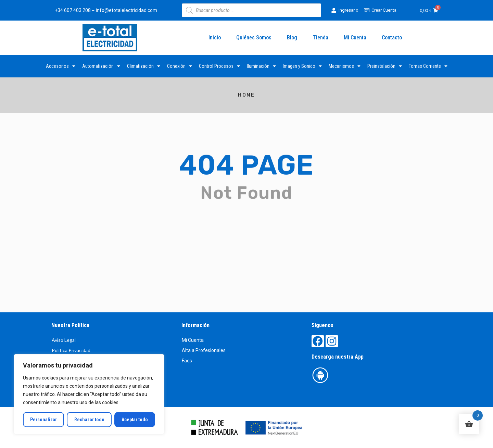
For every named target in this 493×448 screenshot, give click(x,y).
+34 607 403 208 (73, 10)
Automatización (101, 66)
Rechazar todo (89, 420)
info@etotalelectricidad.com (127, 10)
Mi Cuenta (355, 38)
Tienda (320, 38)
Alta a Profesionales (204, 350)
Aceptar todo (135, 420)
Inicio (215, 38)
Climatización (144, 66)
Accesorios (61, 66)
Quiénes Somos (254, 38)
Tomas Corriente (428, 66)
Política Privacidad (71, 350)
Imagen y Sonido (302, 66)
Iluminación (261, 66)
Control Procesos (219, 66)
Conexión (180, 66)
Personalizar (43, 420)
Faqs (187, 361)
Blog (292, 38)
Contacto (392, 38)
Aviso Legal (64, 340)
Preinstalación (385, 66)
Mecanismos (345, 66)
